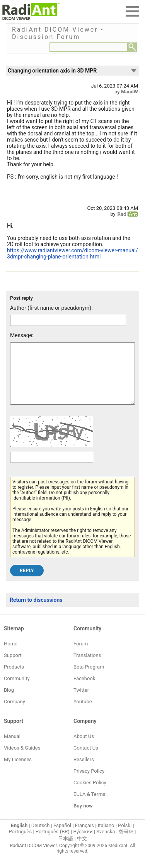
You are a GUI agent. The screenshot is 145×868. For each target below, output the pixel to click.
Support (13, 667)
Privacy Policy (89, 783)
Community (17, 690)
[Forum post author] (68, 320)
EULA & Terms (89, 806)
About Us (84, 748)
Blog (9, 702)
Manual (12, 748)
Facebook (84, 690)
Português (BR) (53, 843)
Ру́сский (83, 843)
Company (14, 713)
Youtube (83, 713)
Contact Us (86, 759)
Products (14, 678)
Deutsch (41, 837)
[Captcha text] (52, 469)
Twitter (81, 702)
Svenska (106, 843)
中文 (82, 850)
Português (20, 843)
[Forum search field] (89, 47)
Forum (81, 655)
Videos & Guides (22, 759)
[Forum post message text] (72, 379)
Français (84, 837)
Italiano (106, 837)
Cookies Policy (90, 794)
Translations (87, 667)
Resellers (84, 771)
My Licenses (18, 771)
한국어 (126, 843)
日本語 (66, 850)
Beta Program (89, 678)
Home (11, 655)
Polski (125, 837)
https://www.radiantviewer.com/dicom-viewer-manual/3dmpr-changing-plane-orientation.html (72, 253)
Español (62, 837)
